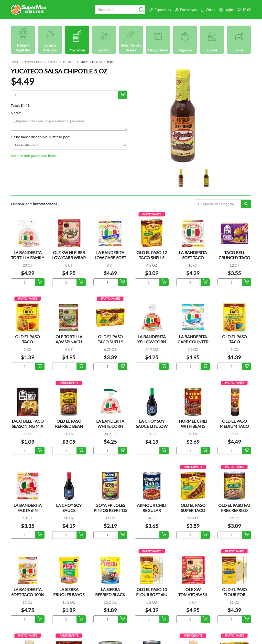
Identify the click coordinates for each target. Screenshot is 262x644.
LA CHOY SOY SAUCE (69, 508)
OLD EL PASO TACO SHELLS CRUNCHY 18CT (110, 342)
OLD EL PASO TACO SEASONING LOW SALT (234, 344)
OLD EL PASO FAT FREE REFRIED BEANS (234, 510)
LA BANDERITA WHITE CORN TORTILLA (110, 426)
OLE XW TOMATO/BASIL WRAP (193, 594)
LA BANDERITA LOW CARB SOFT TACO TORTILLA (110, 258)
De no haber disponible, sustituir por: (40, 137)
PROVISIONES (33, 62)
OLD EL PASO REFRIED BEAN (69, 424)
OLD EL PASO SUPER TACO (193, 508)
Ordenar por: (35, 204)
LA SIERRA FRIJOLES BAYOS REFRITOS (69, 594)
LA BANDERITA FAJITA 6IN (28, 508)
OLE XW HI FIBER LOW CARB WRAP (69, 255)
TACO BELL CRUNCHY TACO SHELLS (234, 258)
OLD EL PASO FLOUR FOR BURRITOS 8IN (234, 594)
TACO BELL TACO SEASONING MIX (28, 424)
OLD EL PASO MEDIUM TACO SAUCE (234, 426)
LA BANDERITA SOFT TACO (193, 255)
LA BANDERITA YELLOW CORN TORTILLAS (152, 342)
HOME (15, 62)
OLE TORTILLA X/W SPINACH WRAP (69, 342)
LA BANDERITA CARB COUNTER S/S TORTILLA (193, 342)
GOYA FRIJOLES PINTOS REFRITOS (110, 508)
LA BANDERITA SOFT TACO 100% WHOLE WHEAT (28, 594)
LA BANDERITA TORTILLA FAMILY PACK (28, 258)
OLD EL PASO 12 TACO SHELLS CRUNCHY (152, 258)
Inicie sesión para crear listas (34, 156)
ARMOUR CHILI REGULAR (152, 508)
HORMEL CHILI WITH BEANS (193, 424)
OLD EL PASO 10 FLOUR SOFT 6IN (152, 592)
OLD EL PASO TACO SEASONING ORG (28, 342)
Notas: (16, 113)
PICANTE (69, 62)
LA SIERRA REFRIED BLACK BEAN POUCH (110, 594)
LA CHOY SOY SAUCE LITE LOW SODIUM (152, 426)
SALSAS (52, 62)
